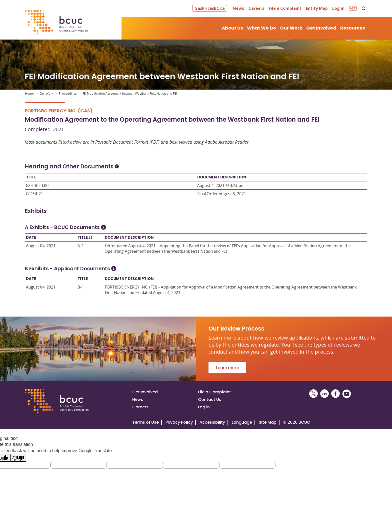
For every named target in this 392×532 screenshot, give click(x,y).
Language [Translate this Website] (242, 422)
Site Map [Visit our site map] (268, 422)
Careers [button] (256, 8)
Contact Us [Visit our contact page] (210, 400)
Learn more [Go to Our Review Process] (227, 368)
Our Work (46, 93)
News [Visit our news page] (138, 400)
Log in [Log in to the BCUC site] (204, 407)
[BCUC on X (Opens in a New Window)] (313, 394)
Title (31, 177)
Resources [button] (353, 28)
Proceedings (68, 93)
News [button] (238, 8)
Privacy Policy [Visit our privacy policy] (179, 422)
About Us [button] (232, 28)
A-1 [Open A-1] (81, 246)
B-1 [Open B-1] (81, 287)
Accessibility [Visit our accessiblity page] (212, 422)
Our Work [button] (291, 28)
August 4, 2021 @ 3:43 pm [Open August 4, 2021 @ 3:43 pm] (221, 185)
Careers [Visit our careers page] (140, 407)
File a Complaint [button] (285, 8)
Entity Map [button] (317, 8)
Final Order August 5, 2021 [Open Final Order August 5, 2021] (222, 194)
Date (31, 237)
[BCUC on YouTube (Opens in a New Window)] (347, 394)
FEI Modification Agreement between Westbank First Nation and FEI (130, 93)
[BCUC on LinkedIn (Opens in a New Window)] (324, 394)
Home (29, 93)
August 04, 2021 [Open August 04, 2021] (41, 246)
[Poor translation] (18, 458)
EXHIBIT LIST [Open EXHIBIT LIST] (38, 185)
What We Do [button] (261, 28)
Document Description (222, 177)
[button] (210, 8)
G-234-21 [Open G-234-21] (34, 194)
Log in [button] (338, 8)
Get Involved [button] (321, 28)
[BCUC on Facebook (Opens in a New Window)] (335, 394)
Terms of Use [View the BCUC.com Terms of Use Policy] (145, 422)
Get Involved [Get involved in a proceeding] (145, 392)
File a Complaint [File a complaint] (214, 392)
